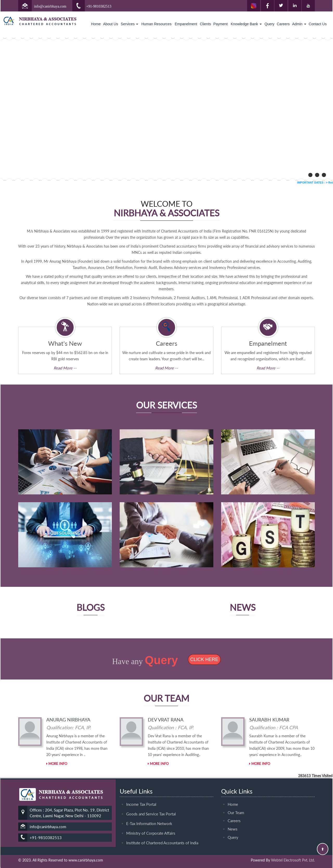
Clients (205, 24)
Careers (283, 24)
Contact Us (318, 24)
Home (96, 24)
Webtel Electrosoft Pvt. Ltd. (293, 860)
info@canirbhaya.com (50, 6)
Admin (299, 24)
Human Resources (156, 24)
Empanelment (186, 24)
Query (270, 24)
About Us (111, 24)
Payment (220, 24)
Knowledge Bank (246, 24)
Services (130, 24)
